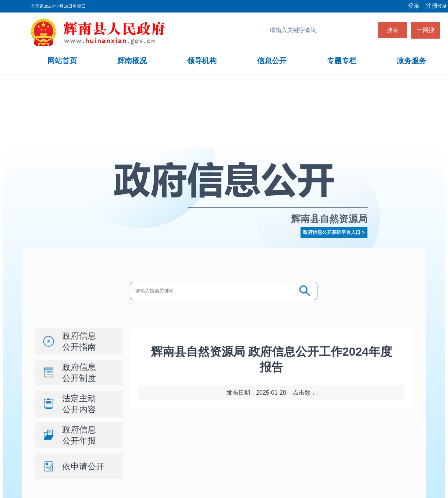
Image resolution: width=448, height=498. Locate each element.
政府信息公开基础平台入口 (332, 232)
